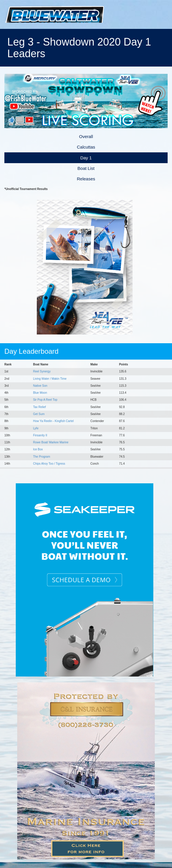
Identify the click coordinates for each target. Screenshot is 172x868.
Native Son (40, 386)
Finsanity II (40, 435)
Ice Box (38, 449)
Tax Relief (39, 407)
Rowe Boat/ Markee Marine (51, 442)
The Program (41, 457)
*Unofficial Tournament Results (26, 189)
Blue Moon (40, 393)
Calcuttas (86, 147)
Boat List (86, 168)
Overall (86, 136)
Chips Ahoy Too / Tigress (49, 464)
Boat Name (41, 364)
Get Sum (39, 414)
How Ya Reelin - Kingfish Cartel (53, 421)
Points (124, 364)
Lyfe (36, 428)
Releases (86, 179)
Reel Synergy (42, 371)
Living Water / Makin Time (50, 379)
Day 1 (86, 158)
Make (94, 364)
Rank (8, 364)
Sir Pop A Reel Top (45, 400)
